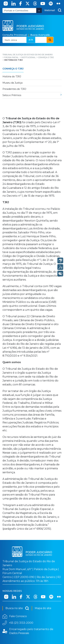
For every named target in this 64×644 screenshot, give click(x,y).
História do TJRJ (12, 77)
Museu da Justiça (12, 83)
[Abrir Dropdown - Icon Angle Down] (39, 10)
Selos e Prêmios (12, 95)
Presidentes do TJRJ (14, 89)
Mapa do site (43, 608)
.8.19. (31, 40)
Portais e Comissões (16, 10)
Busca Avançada (40, 35)
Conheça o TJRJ (13, 69)
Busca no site (17, 608)
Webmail (50, 10)
